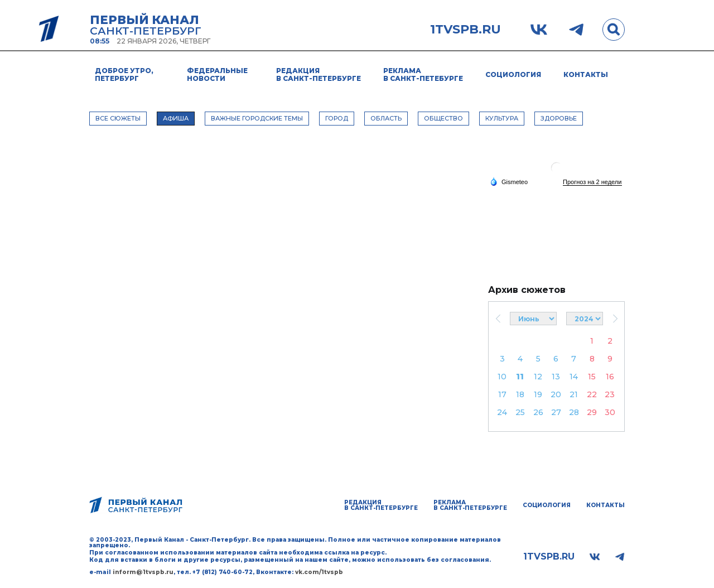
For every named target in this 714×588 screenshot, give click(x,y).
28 (574, 412)
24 (502, 412)
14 (574, 377)
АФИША (176, 118)
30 (610, 412)
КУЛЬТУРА (502, 118)
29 (592, 412)
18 (520, 394)
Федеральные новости (217, 74)
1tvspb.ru (465, 30)
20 (556, 394)
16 (610, 377)
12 (538, 377)
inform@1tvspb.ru (143, 572)
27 (556, 412)
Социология (513, 74)
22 (592, 394)
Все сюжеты (118, 118)
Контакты (586, 74)
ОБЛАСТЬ (386, 118)
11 (520, 377)
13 (556, 377)
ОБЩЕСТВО (443, 118)
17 (502, 394)
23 (610, 394)
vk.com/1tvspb (319, 572)
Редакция (319, 74)
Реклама (423, 74)
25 (520, 412)
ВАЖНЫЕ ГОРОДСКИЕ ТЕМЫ (257, 118)
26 (538, 412)
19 (538, 394)
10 (502, 377)
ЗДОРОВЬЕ (559, 118)
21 (574, 394)
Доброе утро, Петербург (124, 74)
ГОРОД (337, 118)
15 (592, 377)
